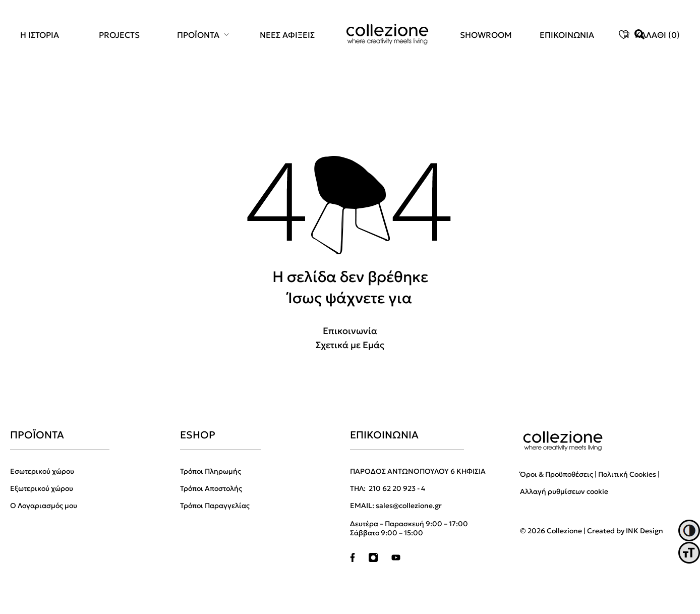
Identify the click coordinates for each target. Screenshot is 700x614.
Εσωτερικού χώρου (42, 471)
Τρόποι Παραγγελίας (215, 506)
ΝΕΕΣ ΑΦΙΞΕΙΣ (287, 35)
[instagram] (373, 560)
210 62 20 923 (393, 488)
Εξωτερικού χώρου (42, 488)
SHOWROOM (486, 35)
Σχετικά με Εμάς (350, 345)
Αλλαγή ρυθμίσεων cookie (564, 491)
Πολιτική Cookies (627, 474)
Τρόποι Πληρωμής (211, 471)
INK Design (645, 531)
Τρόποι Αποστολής (211, 488)
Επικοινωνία (350, 331)
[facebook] (353, 560)
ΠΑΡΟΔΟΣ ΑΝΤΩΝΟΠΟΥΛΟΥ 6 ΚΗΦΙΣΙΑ (418, 471)
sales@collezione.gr (409, 506)
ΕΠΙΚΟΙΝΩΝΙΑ (567, 35)
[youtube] (396, 560)
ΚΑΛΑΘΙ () (657, 35)
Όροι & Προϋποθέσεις (557, 474)
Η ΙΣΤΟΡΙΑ (40, 35)
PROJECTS (119, 35)
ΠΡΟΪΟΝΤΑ (198, 35)
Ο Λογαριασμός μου (44, 506)
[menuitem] (45, 35)
